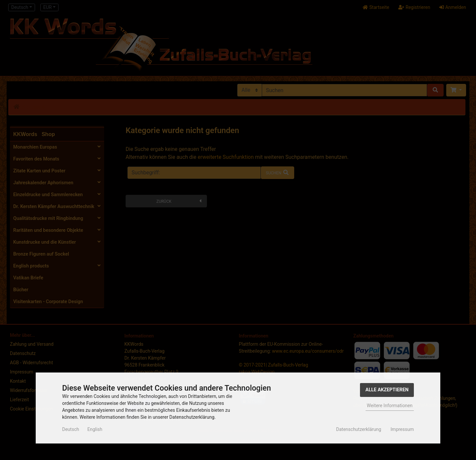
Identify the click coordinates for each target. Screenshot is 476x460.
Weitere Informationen (390, 406)
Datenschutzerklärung (359, 429)
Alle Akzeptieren (387, 390)
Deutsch (71, 429)
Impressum (402, 429)
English (95, 429)
